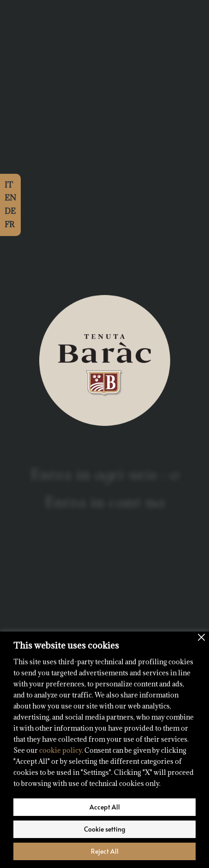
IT (9, 185)
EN (10, 198)
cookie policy (60, 750)
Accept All (105, 807)
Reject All (105, 851)
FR (9, 224)
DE (10, 211)
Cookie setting (105, 829)
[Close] (201, 637)
